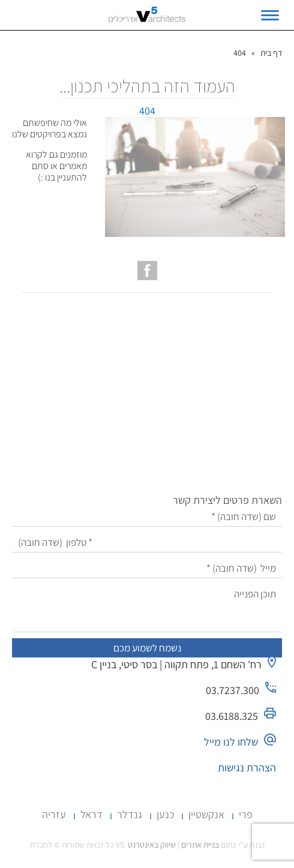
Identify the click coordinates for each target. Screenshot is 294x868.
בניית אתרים (200, 845)
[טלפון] (147, 543)
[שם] (147, 517)
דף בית (271, 53)
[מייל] (147, 568)
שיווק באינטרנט (152, 845)
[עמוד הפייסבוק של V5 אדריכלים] (147, 271)
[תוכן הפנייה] (147, 608)
